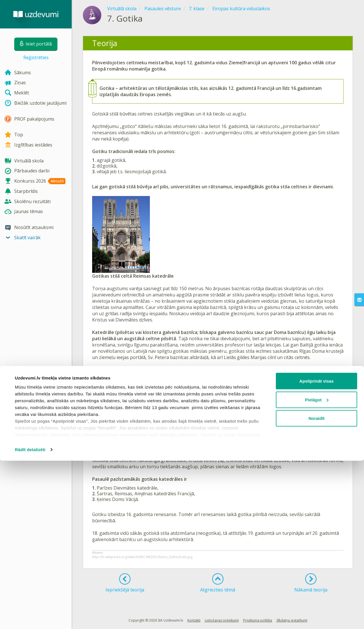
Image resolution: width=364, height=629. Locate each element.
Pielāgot (317, 568)
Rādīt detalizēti (30, 618)
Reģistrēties (36, 57)
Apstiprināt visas (317, 549)
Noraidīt (317, 586)
